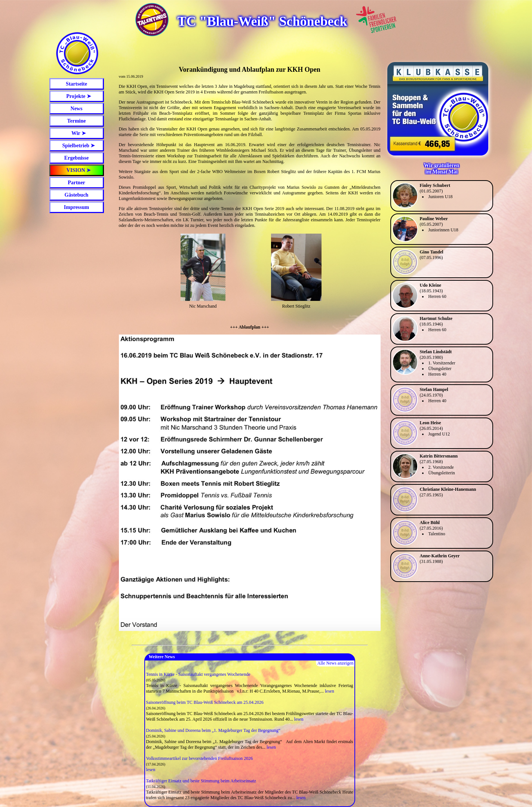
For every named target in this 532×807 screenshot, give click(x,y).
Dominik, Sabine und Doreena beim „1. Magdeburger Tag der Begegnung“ (213, 730)
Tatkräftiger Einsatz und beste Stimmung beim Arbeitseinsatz (201, 781)
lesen (330, 691)
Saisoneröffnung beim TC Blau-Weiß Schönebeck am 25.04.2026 (205, 702)
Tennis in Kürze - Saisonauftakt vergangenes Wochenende (198, 674)
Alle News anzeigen (336, 663)
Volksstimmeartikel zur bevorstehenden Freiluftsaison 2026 (200, 758)
